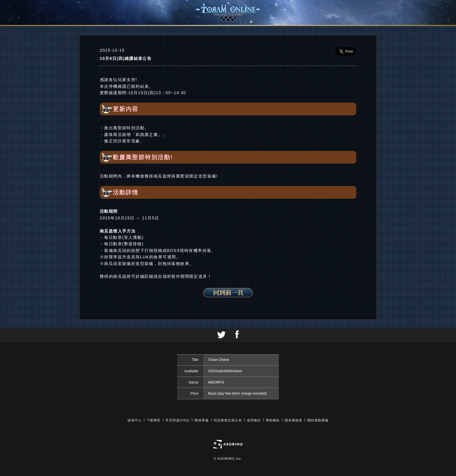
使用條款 (254, 420)
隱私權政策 (294, 420)
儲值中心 (134, 420)
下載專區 (154, 420)
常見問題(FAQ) (178, 420)
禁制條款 (273, 420)
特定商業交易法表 (228, 420)
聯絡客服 (202, 420)
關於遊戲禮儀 (318, 420)
